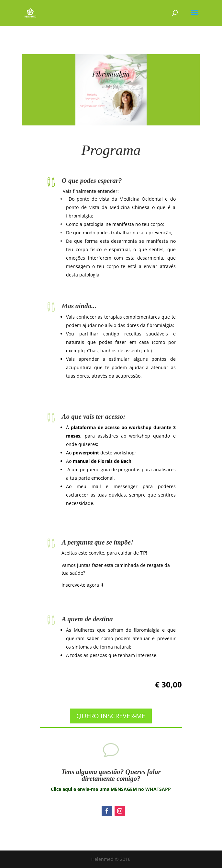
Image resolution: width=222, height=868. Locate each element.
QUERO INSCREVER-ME (111, 711)
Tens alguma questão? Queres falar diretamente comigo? (111, 775)
